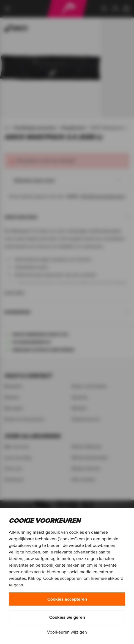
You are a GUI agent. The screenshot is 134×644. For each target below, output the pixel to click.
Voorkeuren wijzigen (67, 632)
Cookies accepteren (67, 599)
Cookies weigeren (67, 617)
